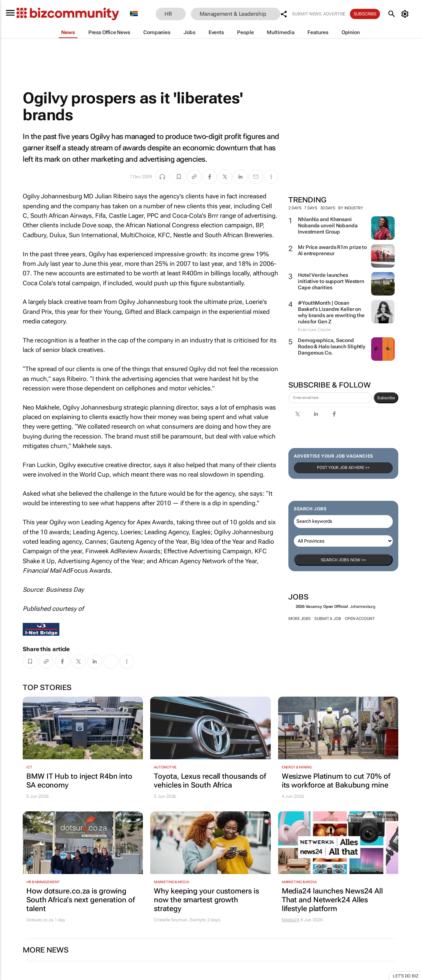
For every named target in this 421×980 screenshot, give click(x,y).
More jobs (300, 619)
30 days (328, 208)
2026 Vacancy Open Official (322, 607)
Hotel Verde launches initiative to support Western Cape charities (331, 281)
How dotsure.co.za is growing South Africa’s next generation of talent (81, 900)
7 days (311, 208)
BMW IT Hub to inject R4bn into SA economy (79, 781)
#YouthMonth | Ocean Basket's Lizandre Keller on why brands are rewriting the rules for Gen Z (331, 312)
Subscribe (365, 14)
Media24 (291, 920)
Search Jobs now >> (343, 560)
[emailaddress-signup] (330, 398)
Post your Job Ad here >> (343, 468)
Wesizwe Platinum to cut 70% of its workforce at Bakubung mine (336, 781)
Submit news (307, 14)
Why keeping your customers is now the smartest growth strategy (206, 900)
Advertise (334, 14)
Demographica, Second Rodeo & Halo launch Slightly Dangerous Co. (332, 346)
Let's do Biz (406, 976)
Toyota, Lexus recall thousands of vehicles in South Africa (210, 781)
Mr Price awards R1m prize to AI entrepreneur (332, 250)
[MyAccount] (406, 14)
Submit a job (328, 619)
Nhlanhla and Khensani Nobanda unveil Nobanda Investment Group (328, 225)
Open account (360, 619)
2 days (295, 208)
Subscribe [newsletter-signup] (386, 398)
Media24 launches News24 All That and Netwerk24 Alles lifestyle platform (332, 900)
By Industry (354, 208)
